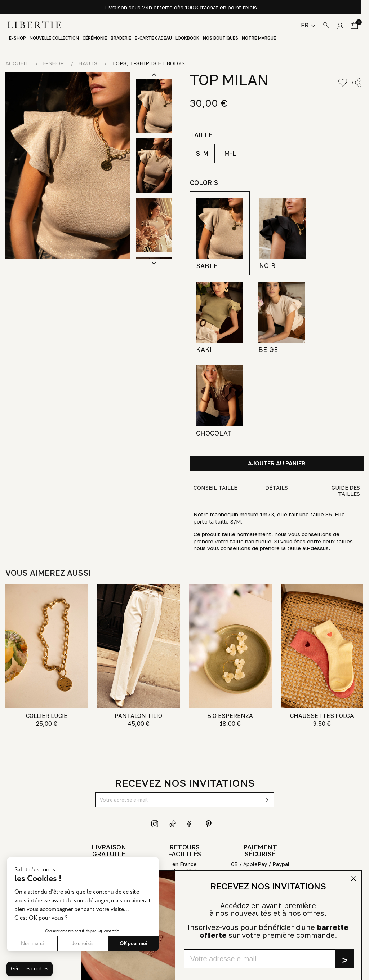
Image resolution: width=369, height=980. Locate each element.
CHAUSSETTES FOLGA (322, 716)
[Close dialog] (354, 879)
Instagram (155, 824)
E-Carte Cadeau (153, 38)
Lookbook (187, 38)
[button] (30, 969)
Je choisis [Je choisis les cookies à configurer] (83, 944)
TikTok (173, 824)
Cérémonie (95, 38)
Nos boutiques (221, 38)
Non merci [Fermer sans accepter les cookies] (32, 944)
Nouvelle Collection (54, 38)
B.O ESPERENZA (230, 716)
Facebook (191, 824)
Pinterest (209, 824)
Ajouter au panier (277, 463)
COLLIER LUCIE (47, 716)
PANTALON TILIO (138, 716)
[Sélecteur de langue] (308, 25)
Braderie (121, 38)
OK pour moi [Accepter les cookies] (134, 944)
